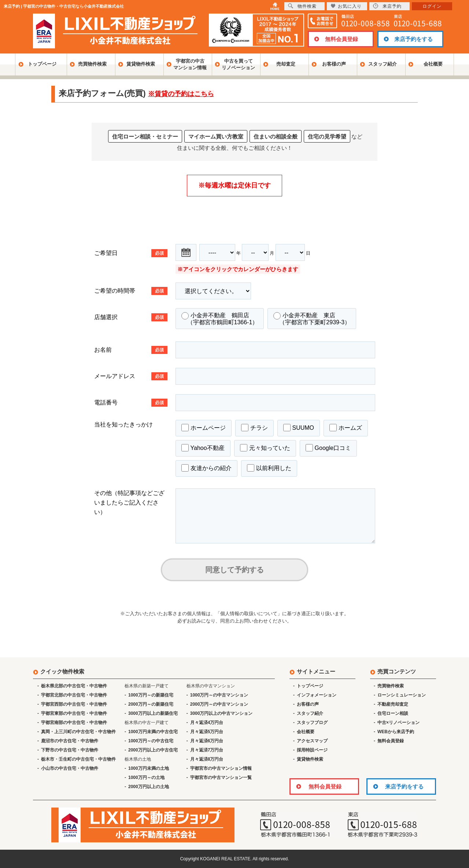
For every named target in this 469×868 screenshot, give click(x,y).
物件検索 (302, 6)
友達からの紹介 (206, 468)
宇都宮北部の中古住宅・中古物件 (74, 695)
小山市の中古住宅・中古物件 (70, 768)
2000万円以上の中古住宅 (153, 750)
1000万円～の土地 (146, 777)
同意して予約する (234, 570)
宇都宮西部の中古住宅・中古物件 (74, 704)
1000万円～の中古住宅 (151, 741)
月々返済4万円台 (207, 723)
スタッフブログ (312, 723)
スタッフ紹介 (383, 64)
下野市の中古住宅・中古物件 (70, 750)
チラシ (254, 428)
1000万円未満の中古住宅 (153, 732)
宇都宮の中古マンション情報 (190, 64)
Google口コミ (328, 448)
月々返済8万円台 (207, 759)
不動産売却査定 (393, 704)
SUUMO (299, 428)
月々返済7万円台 (207, 750)
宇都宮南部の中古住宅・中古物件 (74, 723)
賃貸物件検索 (141, 64)
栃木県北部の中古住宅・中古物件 (74, 686)
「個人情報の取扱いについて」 (249, 614)
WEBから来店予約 (396, 732)
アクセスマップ (312, 741)
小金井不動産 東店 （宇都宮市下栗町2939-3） (312, 319)
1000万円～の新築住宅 (151, 695)
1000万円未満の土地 (149, 768)
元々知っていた (265, 448)
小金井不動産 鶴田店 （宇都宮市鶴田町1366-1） (220, 319)
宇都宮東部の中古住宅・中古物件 (74, 713)
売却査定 (286, 64)
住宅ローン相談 (393, 713)
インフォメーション (317, 695)
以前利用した (269, 468)
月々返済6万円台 (207, 741)
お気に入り (346, 6)
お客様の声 (334, 64)
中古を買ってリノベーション (238, 64)
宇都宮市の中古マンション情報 (221, 768)
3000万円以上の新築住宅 (153, 713)
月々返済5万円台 (207, 732)
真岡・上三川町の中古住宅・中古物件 (78, 732)
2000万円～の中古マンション (219, 704)
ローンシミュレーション (402, 695)
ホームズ (346, 428)
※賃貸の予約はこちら (181, 94)
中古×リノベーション (398, 723)
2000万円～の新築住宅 (151, 704)
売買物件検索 (92, 64)
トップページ (42, 64)
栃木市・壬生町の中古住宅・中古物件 (78, 759)
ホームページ (204, 428)
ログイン (432, 6)
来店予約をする (413, 39)
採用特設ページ (312, 750)
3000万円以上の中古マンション (221, 713)
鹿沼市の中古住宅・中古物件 (70, 741)
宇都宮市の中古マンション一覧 (221, 777)
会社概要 (433, 64)
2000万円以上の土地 (149, 787)
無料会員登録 (341, 39)
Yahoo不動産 (203, 448)
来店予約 (387, 6)
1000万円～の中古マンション (219, 695)
